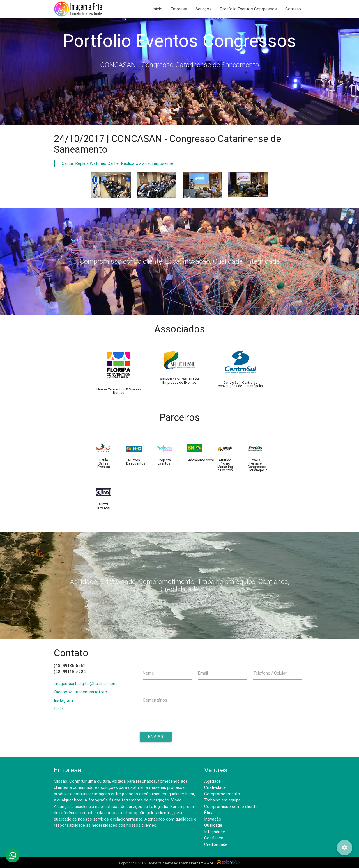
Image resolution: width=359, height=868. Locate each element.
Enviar (156, 736)
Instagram (63, 700)
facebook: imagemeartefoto (80, 692)
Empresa (179, 9)
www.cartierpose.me (154, 163)
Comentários (155, 700)
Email (203, 673)
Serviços (203, 9)
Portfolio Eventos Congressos (248, 9)
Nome (148, 673)
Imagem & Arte (202, 863)
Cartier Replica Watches (84, 163)
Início (157, 9)
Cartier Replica (121, 163)
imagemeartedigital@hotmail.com (85, 683)
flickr (58, 709)
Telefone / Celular (270, 673)
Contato (293, 9)
